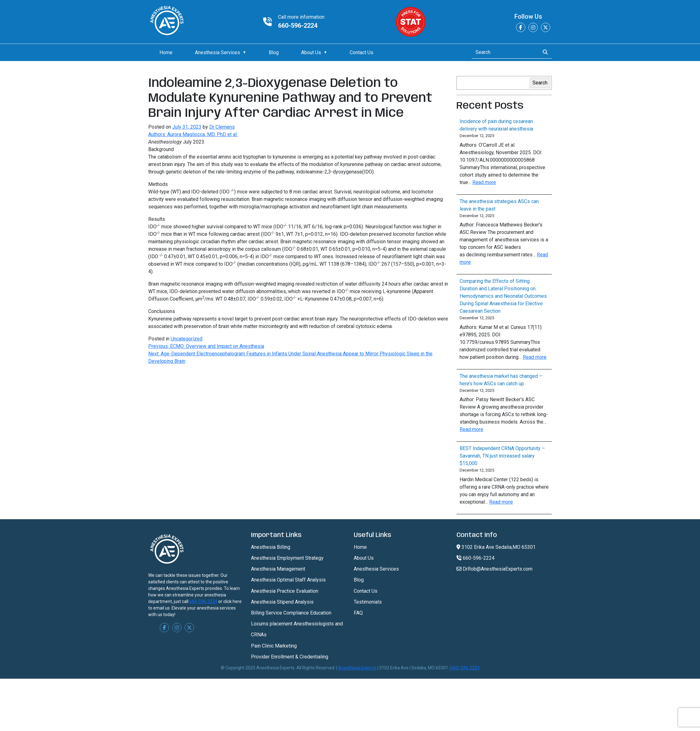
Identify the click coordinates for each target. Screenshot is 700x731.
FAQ (358, 613)
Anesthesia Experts (357, 668)
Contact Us (362, 52)
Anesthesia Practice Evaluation (285, 591)
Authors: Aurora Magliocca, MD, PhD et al (193, 134)
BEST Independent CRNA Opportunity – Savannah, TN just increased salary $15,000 (502, 456)
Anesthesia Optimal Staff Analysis (288, 580)
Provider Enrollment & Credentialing (290, 657)
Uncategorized (187, 339)
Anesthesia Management (278, 569)
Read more (484, 182)
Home (166, 52)
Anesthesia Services (218, 52)
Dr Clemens (222, 127)
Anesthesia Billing (271, 547)
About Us (311, 52)
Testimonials (368, 602)
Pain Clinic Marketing (274, 646)
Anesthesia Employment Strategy (287, 558)
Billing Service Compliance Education (291, 613)
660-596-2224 (298, 26)
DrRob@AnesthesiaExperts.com (494, 569)
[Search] (504, 52)
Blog (274, 52)
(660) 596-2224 (464, 668)
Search (540, 83)
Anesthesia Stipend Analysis (282, 602)
